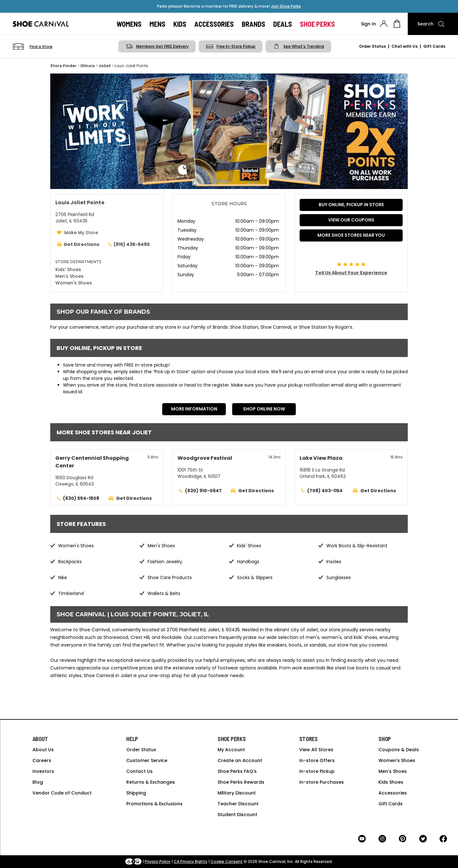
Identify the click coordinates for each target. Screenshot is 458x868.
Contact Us (139, 771)
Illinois (88, 66)
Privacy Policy (158, 861)
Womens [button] (129, 24)
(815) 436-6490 (128, 244)
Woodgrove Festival (205, 458)
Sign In (368, 24)
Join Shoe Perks (286, 6)
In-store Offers (317, 760)
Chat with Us (405, 46)
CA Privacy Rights (191, 861)
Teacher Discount (238, 804)
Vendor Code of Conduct (62, 793)
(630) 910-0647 (203, 491)
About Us (43, 750)
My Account (231, 750)
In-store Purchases (322, 782)
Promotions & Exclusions (154, 804)
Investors (43, 771)
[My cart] (397, 24)
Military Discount (237, 793)
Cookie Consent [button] (227, 861)
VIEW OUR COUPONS (351, 220)
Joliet (105, 66)
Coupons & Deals (399, 750)
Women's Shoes (74, 283)
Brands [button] (253, 24)
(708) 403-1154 (325, 491)
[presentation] (384, 24)
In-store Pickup (317, 771)
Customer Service (147, 760)
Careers (42, 760)
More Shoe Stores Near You (351, 235)
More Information (194, 409)
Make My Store (81, 233)
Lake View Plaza (321, 458)
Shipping (136, 793)
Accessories (393, 793)
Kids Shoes (391, 782)
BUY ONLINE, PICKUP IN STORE (351, 205)
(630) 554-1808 (81, 498)
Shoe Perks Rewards (241, 782)
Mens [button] (157, 24)
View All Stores (316, 750)
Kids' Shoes (68, 269)
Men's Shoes (69, 276)
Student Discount (237, 815)
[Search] (433, 24)
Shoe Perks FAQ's (237, 771)
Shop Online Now (264, 409)
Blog (38, 782)
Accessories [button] (214, 24)
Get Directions (134, 498)
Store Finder (63, 66)
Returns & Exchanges (151, 782)
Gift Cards (434, 46)
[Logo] (41, 24)
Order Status (372, 46)
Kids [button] (180, 24)
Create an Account (240, 760)
